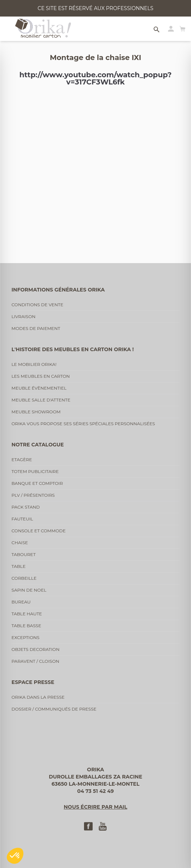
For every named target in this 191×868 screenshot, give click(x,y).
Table (18, 566)
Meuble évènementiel (39, 388)
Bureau (21, 602)
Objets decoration (36, 649)
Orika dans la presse (38, 697)
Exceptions (25, 637)
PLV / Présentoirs (33, 495)
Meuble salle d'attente (41, 400)
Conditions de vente (37, 305)
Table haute (27, 614)
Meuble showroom (36, 412)
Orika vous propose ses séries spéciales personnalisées (83, 424)
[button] (15, 856)
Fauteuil (22, 519)
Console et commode (39, 531)
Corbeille (24, 578)
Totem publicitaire (35, 471)
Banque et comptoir (37, 483)
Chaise (20, 543)
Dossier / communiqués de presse (54, 709)
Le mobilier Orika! (34, 364)
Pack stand (26, 507)
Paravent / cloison (35, 661)
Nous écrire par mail (96, 807)
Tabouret (24, 554)
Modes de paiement (36, 328)
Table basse (26, 626)
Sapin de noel (29, 590)
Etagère (22, 460)
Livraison (24, 316)
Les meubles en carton (41, 376)
